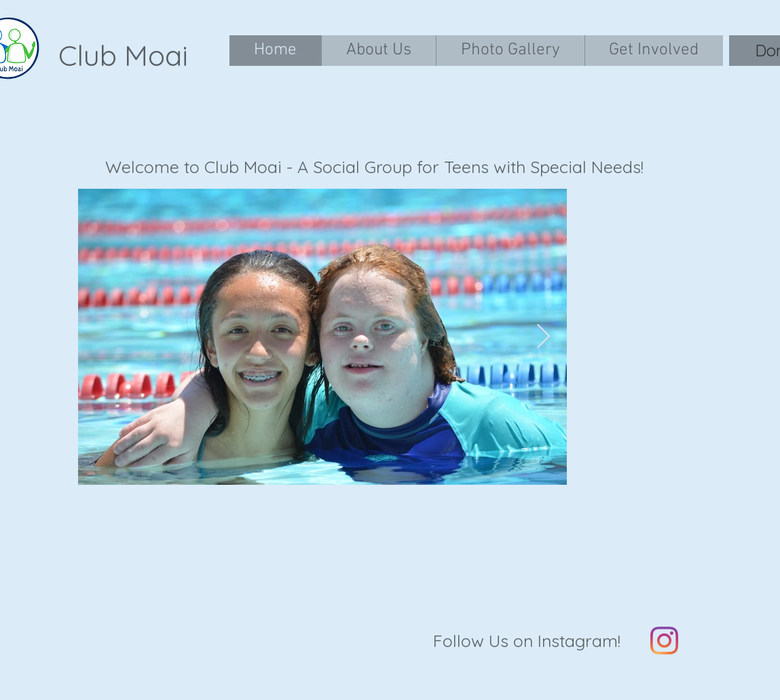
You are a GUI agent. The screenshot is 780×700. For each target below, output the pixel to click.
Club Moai (123, 55)
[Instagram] (664, 641)
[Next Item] (543, 337)
